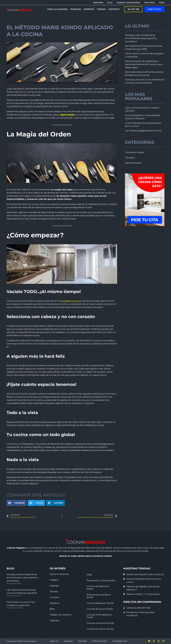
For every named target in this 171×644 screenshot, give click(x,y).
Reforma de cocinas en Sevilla (99, 596)
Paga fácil (55, 620)
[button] (17, 503)
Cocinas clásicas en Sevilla (100, 603)
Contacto (55, 597)
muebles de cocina (71, 301)
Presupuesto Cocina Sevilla (101, 580)
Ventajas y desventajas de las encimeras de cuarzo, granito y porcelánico (141, 38)
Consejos (130, 158)
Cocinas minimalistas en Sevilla (99, 616)
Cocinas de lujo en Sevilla (100, 609)
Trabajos (54, 580)
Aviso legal (68, 641)
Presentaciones (133, 163)
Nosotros (54, 603)
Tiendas (54, 592)
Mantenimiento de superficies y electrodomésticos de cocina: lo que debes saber (144, 64)
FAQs (89, 575)
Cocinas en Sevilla (134, 152)
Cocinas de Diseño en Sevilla (98, 588)
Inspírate (54, 586)
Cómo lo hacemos (59, 574)
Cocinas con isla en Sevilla (100, 629)
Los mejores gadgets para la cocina (143, 131)
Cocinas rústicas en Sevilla (100, 623)
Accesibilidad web (120, 641)
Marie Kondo (67, 115)
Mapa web (54, 641)
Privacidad (82, 641)
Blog (52, 609)
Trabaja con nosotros (61, 615)
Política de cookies (99, 641)
